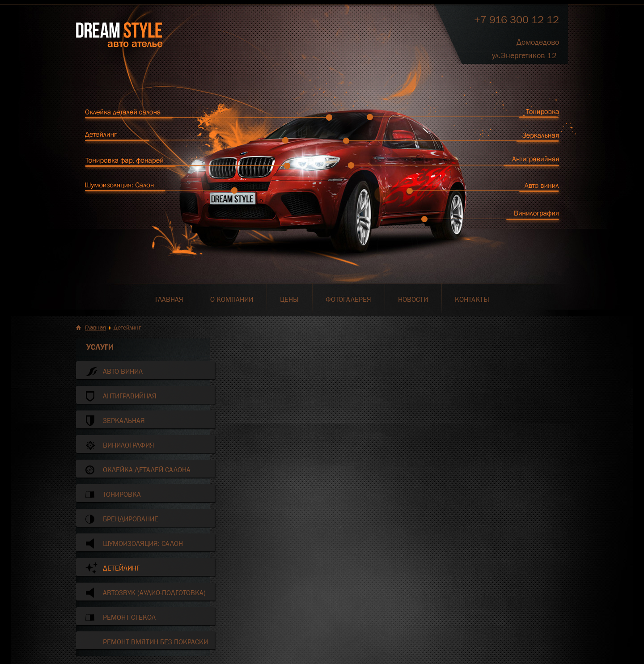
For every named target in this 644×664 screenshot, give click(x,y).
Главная (95, 327)
